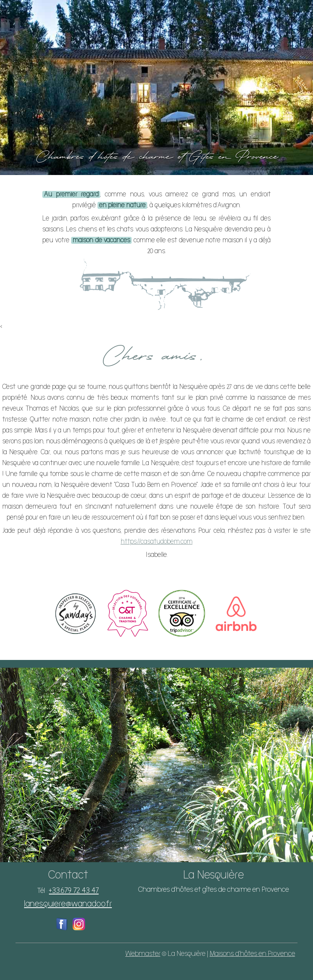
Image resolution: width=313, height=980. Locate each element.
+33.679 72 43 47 (74, 890)
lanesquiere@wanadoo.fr (68, 904)
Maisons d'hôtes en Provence (252, 954)
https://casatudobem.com (157, 542)
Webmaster (143, 954)
